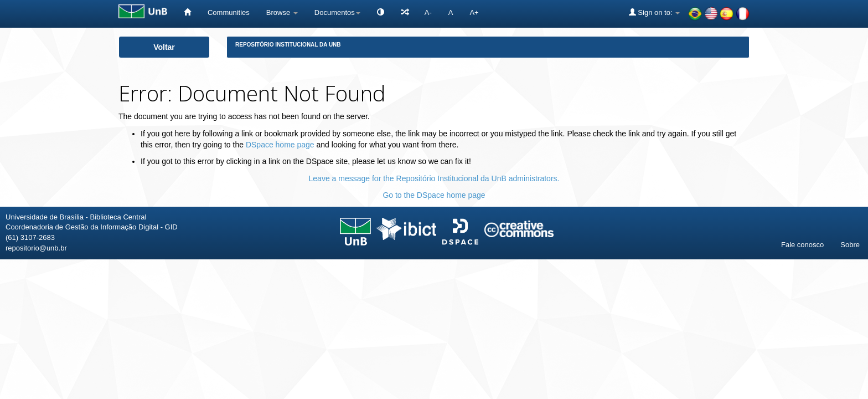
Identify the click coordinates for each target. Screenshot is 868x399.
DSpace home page (280, 145)
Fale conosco (802, 245)
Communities (229, 12)
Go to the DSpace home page (434, 195)
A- (428, 12)
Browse (282, 12)
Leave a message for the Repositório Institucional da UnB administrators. (434, 178)
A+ (474, 12)
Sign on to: (654, 12)
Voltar (164, 47)
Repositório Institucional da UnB (288, 45)
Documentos (337, 12)
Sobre (850, 245)
